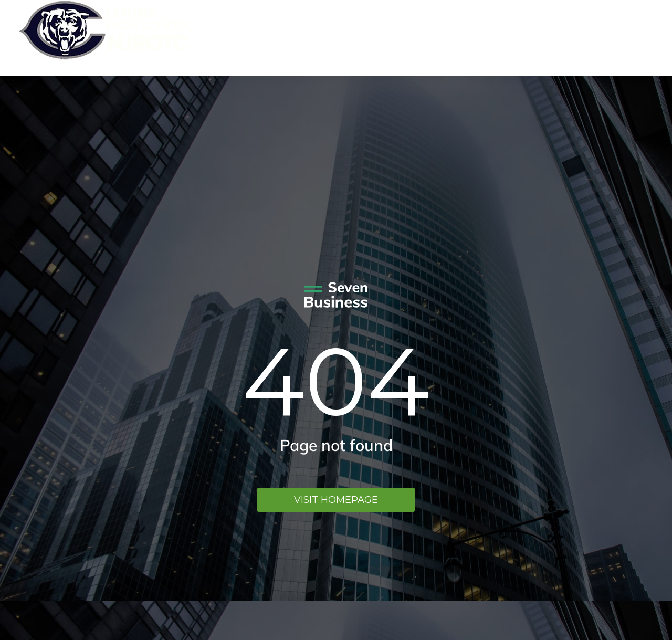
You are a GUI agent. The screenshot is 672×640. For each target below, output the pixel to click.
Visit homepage (336, 500)
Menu (638, 38)
